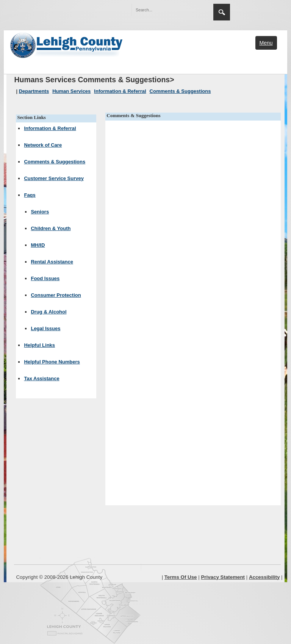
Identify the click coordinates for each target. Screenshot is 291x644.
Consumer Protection (56, 295)
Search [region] (222, 12)
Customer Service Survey (54, 178)
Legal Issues (45, 328)
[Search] (165, 10)
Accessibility (264, 577)
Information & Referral (50, 128)
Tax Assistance (41, 378)
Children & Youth (51, 228)
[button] (191, 9)
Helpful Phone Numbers (52, 362)
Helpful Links (39, 345)
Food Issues (45, 278)
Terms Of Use (181, 577)
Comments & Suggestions (55, 162)
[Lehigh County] (67, 44)
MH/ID (38, 245)
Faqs (30, 195)
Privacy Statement (223, 577)
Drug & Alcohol (48, 312)
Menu (266, 43)
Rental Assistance (52, 262)
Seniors (40, 212)
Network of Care (43, 145)
